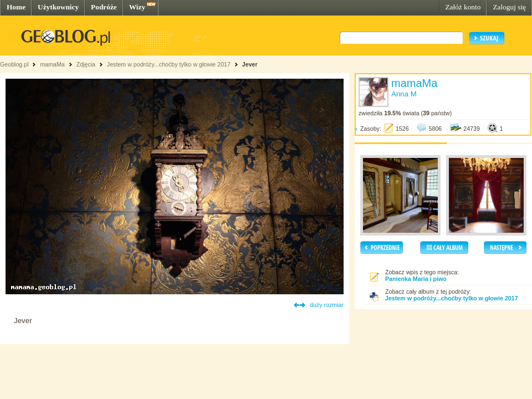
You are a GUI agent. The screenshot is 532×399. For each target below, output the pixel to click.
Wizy (137, 7)
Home (16, 7)
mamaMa (52, 64)
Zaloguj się (509, 7)
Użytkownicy (58, 7)
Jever (250, 64)
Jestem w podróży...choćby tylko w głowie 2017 (169, 64)
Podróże (104, 7)
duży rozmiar (327, 305)
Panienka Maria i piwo (416, 279)
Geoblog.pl (14, 64)
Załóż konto (463, 7)
